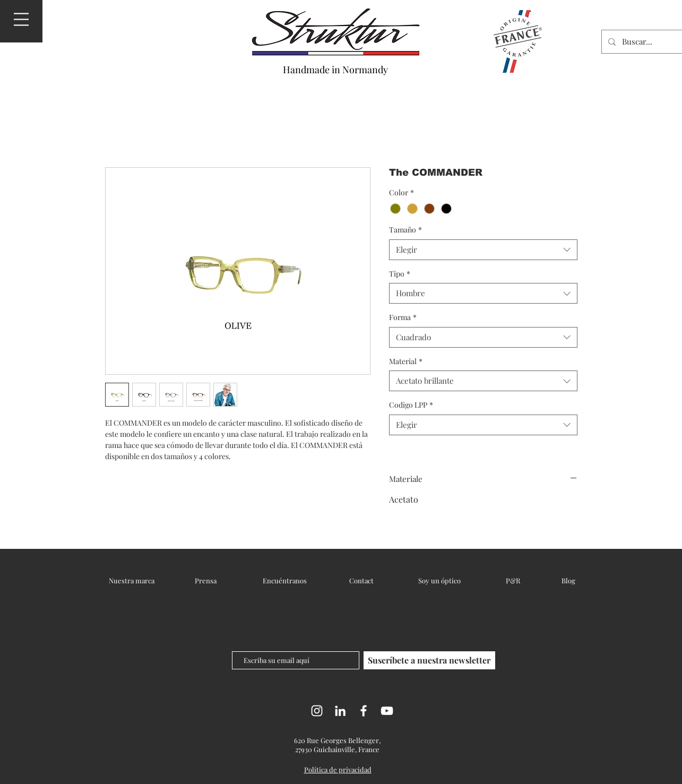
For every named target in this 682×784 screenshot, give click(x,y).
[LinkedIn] (340, 711)
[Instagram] (317, 711)
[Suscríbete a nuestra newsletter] (429, 660)
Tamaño (405, 230)
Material (406, 361)
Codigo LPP (411, 405)
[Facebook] (364, 711)
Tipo (400, 274)
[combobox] (483, 250)
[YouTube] (387, 711)
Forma (403, 317)
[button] (21, 19)
